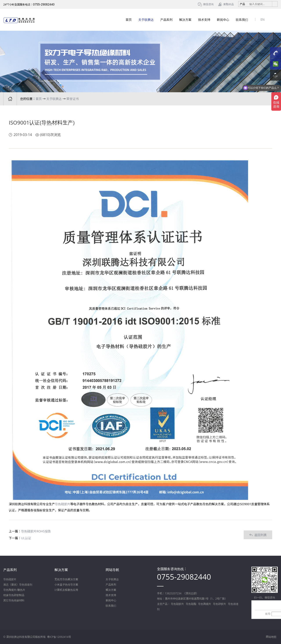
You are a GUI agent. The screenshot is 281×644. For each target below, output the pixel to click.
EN (263, 19)
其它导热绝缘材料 (14, 600)
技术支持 (204, 20)
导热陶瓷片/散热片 (14, 590)
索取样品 (229, 4)
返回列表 (258, 535)
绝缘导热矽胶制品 (14, 595)
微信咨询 (208, 4)
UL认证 (26, 538)
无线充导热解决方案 (66, 579)
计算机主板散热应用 (66, 590)
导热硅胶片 (63, 504)
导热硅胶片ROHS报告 (36, 531)
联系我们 (242, 20)
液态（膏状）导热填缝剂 (18, 585)
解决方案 (185, 20)
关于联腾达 (146, 20)
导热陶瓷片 (205, 604)
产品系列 (166, 20)
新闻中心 (223, 20)
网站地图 (271, 637)
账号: (268, 614)
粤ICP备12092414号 (59, 637)
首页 (129, 20)
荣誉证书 (73, 99)
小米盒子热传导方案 (66, 585)
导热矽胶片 (220, 604)
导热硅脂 (191, 604)
